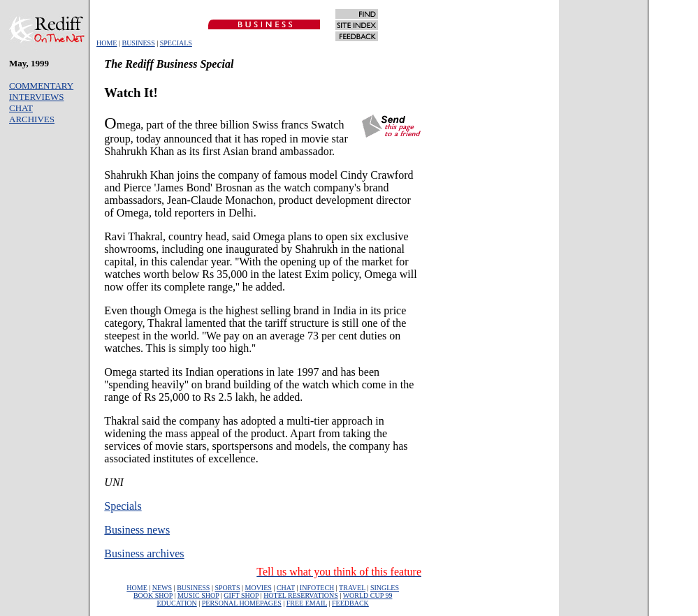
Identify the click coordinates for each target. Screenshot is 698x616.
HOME (107, 43)
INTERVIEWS (36, 97)
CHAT (21, 108)
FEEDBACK (350, 603)
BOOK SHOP (153, 595)
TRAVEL (352, 588)
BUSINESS (138, 43)
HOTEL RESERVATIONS (301, 595)
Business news (137, 530)
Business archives (144, 553)
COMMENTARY (41, 86)
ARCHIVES (32, 119)
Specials (123, 506)
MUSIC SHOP (198, 595)
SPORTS (227, 588)
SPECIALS (176, 43)
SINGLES (385, 588)
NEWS (162, 588)
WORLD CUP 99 (368, 595)
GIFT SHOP (241, 595)
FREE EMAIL (307, 603)
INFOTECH (317, 588)
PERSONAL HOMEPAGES (242, 603)
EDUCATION (177, 603)
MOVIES (259, 588)
